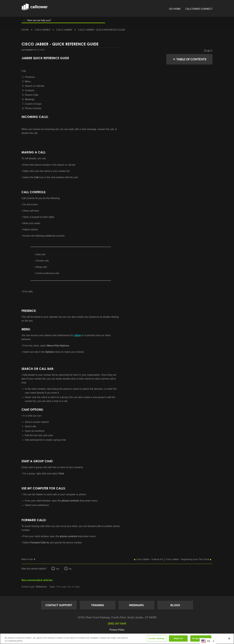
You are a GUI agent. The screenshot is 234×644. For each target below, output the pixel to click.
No (70, 569)
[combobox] (208, 641)
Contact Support (59, 605)
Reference (41, 587)
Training (98, 605)
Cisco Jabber (64, 30)
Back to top (27, 559)
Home (25, 30)
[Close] (229, 638)
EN (206, 641)
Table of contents (191, 59)
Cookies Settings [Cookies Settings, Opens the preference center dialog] (157, 638)
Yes (58, 569)
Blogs (175, 605)
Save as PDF (205, 51)
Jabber (78, 335)
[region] (117, 639)
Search (24, 21)
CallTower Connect (199, 9)
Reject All (178, 638)
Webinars (136, 605)
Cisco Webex (43, 30)
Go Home (175, 9)
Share (208, 51)
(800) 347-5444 (117, 624)
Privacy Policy (117, 630)
